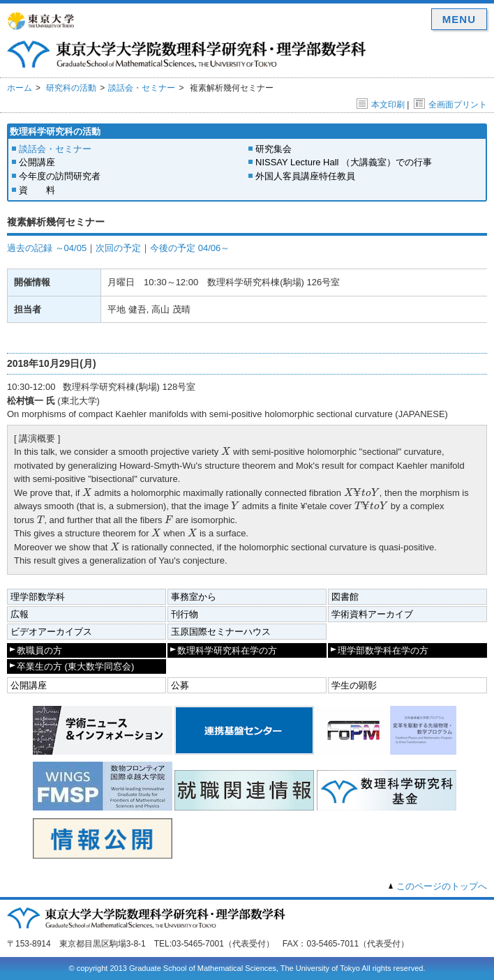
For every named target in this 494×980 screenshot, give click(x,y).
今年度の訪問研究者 (60, 176)
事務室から (194, 597)
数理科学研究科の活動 (55, 131)
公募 (180, 685)
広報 (20, 614)
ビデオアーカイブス (51, 632)
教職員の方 (39, 650)
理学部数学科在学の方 (383, 650)
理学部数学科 (38, 597)
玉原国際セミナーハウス (221, 632)
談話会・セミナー (142, 88)
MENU (459, 19)
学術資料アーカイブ (372, 614)
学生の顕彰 (354, 685)
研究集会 (274, 149)
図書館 (345, 597)
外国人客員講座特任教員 (305, 176)
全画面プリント (450, 105)
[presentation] (226, 451)
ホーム (20, 88)
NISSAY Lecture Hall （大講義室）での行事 (344, 162)
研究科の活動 (71, 88)
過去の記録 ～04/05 (47, 248)
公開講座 (37, 162)
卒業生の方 (75, 666)
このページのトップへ (442, 886)
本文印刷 (381, 105)
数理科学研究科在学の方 (227, 650)
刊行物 (185, 614)
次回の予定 (118, 248)
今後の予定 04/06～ (190, 248)
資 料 (37, 190)
